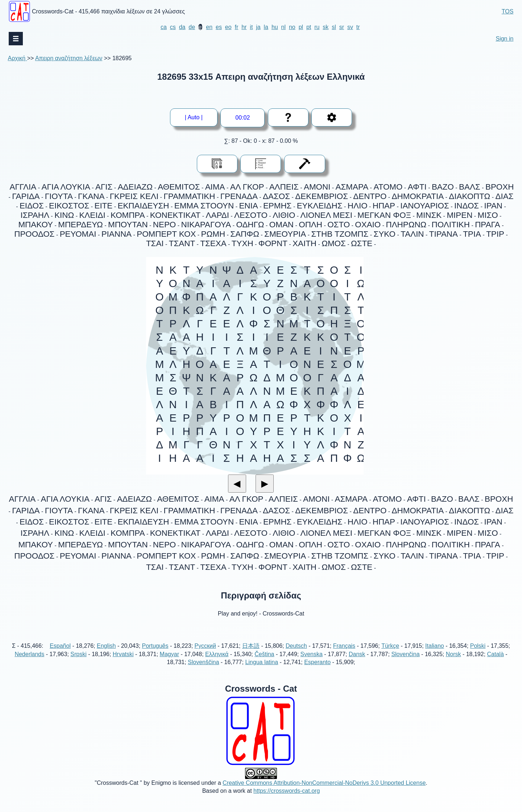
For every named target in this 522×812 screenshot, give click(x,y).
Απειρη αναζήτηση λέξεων (69, 58)
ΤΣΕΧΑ (213, 243)
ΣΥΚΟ (385, 234)
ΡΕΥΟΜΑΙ (78, 234)
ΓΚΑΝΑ (91, 196)
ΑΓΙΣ (104, 187)
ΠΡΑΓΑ (488, 225)
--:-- (243, 118)
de (192, 27)
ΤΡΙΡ (495, 234)
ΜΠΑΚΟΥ (36, 225)
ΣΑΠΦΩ (245, 234)
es (219, 27)
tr (358, 27)
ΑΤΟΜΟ (388, 187)
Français (344, 654)
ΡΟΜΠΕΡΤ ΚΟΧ (166, 234)
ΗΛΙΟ (358, 206)
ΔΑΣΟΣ (276, 196)
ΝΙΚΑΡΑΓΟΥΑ (206, 225)
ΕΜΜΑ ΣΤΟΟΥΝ (204, 206)
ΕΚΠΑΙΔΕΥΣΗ (143, 206)
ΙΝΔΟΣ (467, 206)
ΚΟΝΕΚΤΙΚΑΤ (175, 215)
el (200, 27)
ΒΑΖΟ (443, 187)
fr (237, 27)
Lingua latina (262, 670)
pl (301, 27)
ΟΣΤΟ (339, 225)
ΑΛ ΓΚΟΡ (247, 187)
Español (60, 654)
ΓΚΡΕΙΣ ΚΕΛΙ (134, 196)
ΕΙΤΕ (103, 206)
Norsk (453, 662)
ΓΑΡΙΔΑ (26, 196)
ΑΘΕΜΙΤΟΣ (179, 187)
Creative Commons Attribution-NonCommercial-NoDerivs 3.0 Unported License (324, 791)
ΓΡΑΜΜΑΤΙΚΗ (189, 196)
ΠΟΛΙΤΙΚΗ (451, 225)
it (251, 27)
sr (342, 27)
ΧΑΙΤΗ (304, 243)
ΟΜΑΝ (281, 225)
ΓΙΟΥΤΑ (59, 196)
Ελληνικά (217, 662)
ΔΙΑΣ (505, 196)
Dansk (357, 662)
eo (228, 27)
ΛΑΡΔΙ (217, 215)
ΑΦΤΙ (417, 187)
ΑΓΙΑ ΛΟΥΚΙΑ (66, 187)
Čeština (264, 662)
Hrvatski (123, 662)
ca (164, 27)
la (266, 27)
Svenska (312, 662)
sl (334, 27)
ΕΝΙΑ (248, 206)
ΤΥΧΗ (243, 243)
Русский (205, 654)
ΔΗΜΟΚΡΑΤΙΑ (418, 196)
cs (173, 27)
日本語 (251, 654)
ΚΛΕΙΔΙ (92, 215)
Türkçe (390, 654)
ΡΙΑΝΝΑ (117, 234)
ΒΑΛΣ (470, 187)
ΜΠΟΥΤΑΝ (128, 225)
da (182, 27)
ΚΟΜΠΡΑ (128, 215)
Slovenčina (405, 662)
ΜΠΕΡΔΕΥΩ (80, 225)
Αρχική (18, 58)
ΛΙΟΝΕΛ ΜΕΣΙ (326, 215)
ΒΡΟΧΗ (500, 187)
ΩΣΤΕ (362, 243)
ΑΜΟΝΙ (317, 187)
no (292, 27)
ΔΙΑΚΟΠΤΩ (469, 196)
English (106, 654)
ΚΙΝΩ (64, 215)
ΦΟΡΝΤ (273, 243)
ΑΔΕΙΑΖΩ (135, 187)
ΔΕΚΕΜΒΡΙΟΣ (322, 196)
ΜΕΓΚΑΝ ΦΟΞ (384, 215)
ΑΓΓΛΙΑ (23, 187)
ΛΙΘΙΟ (284, 215)
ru (317, 27)
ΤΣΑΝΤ (182, 243)
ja (258, 27)
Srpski (78, 662)
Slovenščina (203, 670)
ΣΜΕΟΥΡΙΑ (285, 234)
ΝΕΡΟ (164, 225)
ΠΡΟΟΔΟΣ (34, 234)
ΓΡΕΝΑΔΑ (239, 196)
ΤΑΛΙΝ (412, 234)
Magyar (169, 662)
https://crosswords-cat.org (287, 799)
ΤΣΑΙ (155, 243)
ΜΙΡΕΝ (459, 215)
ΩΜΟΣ (334, 243)
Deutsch (296, 654)
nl (283, 27)
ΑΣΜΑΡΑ (352, 187)
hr (244, 27)
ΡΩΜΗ (213, 234)
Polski (478, 654)
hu (275, 27)
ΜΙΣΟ (488, 215)
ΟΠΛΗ (310, 225)
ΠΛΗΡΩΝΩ (406, 225)
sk (326, 27)
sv (350, 27)
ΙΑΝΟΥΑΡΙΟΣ (425, 206)
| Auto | (196, 117)
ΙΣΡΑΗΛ (35, 215)
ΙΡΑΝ (493, 206)
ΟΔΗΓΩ (250, 225)
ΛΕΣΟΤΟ (251, 215)
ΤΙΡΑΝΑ (444, 234)
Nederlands (29, 662)
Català (496, 662)
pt (309, 27)
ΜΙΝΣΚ (429, 215)
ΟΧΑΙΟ (368, 225)
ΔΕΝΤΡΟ (370, 196)
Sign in (504, 39)
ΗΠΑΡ (384, 206)
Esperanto (317, 670)
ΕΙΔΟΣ (32, 206)
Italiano (435, 654)
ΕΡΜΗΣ (277, 206)
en (209, 27)
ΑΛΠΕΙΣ (284, 187)
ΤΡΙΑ (472, 234)
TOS (508, 11)
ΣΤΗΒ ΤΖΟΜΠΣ (340, 234)
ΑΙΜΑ (215, 187)
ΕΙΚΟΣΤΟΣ (69, 206)
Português (155, 654)
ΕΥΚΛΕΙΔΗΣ (320, 206)
